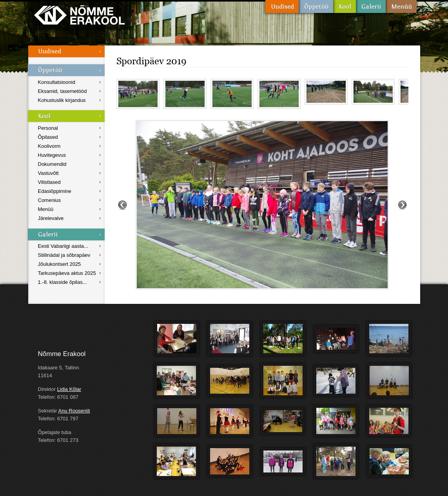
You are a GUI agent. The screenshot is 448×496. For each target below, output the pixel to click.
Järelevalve (51, 218)
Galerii (371, 6)
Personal (48, 128)
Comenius (50, 200)
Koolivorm (49, 146)
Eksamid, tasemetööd (63, 91)
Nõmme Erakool (79, 15)
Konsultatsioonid (57, 82)
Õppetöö (316, 6)
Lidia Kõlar (69, 389)
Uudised (282, 6)
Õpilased (48, 137)
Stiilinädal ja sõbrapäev (64, 255)
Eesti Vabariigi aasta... (63, 246)
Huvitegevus (52, 155)
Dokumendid (52, 164)
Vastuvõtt (48, 173)
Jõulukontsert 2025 (60, 264)
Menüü (401, 6)
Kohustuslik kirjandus (62, 100)
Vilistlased (49, 182)
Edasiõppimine (55, 191)
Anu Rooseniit (74, 411)
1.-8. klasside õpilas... (63, 282)
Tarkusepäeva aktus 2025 (67, 273)
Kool (345, 6)
